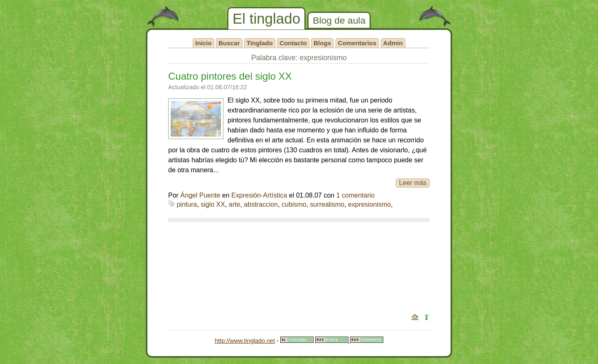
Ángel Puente (200, 195)
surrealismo (327, 204)
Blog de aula (339, 20)
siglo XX (213, 204)
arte (235, 204)
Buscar (229, 43)
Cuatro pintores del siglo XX (230, 76)
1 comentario (356, 195)
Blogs (322, 43)
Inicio (203, 43)
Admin (393, 43)
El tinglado (266, 18)
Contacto (293, 43)
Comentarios (357, 43)
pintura (187, 204)
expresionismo (369, 204)
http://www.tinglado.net (245, 341)
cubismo (294, 204)
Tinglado (260, 43)
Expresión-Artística (259, 195)
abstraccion (261, 204)
